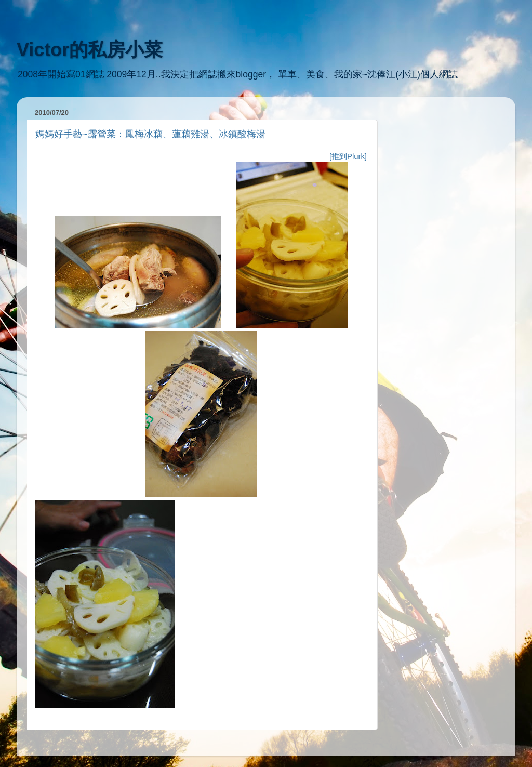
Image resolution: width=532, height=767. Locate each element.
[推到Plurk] (348, 156)
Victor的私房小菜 (90, 50)
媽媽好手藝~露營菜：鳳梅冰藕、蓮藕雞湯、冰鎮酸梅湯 (150, 134)
